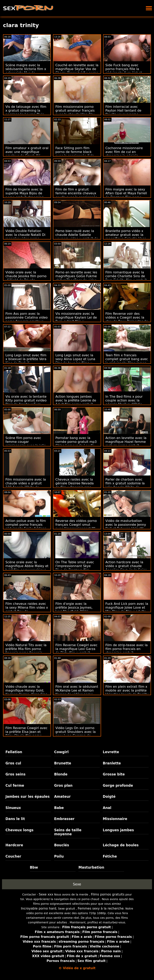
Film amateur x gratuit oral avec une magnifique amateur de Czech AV (27, 152)
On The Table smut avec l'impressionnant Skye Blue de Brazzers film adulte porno (75, 568)
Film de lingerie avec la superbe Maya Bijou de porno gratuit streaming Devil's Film (25, 195)
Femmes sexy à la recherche (101, 908)
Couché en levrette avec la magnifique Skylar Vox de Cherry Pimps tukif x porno (77, 69)
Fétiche (110, 856)
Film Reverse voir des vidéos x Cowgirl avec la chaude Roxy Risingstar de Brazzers (127, 319)
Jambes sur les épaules (27, 797)
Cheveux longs (19, 830)
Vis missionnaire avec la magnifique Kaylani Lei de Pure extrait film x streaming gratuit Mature (76, 319)
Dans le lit (15, 819)
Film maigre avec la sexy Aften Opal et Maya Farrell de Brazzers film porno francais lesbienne (126, 195)
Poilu (59, 856)
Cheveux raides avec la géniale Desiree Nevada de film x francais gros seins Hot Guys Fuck (74, 485)
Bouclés (62, 845)
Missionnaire (115, 819)
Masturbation (91, 867)
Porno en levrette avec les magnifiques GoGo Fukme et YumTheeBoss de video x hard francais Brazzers (76, 278)
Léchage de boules (121, 845)
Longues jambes (118, 830)
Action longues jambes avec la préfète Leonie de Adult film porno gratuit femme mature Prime (76, 402)
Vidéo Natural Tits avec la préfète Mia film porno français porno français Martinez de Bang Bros (26, 651)
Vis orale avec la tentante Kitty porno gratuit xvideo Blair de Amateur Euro (26, 400)
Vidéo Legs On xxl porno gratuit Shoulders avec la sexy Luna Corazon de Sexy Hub (75, 734)
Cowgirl (61, 752)
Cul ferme (15, 785)
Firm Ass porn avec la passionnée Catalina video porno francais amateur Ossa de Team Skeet (27, 319)
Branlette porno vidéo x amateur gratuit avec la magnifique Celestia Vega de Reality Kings (126, 237)
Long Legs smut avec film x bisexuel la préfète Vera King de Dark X (26, 359)
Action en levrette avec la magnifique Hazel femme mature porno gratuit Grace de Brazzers (126, 444)
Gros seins (15, 774)
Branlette (112, 763)
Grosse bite (114, 774)
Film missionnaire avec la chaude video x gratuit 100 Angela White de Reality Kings (26, 485)
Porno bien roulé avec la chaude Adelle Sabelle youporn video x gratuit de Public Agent (77, 237)
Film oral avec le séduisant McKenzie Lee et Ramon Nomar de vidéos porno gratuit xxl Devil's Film (77, 692)
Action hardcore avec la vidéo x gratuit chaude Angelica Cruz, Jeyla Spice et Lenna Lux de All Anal (126, 568)
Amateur (62, 797)
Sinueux (13, 808)
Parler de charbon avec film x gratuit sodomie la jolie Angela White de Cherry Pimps (125, 485)
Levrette (111, 752)
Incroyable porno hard (38, 908)
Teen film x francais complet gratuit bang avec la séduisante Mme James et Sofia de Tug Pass (127, 361)
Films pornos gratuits (108, 894)
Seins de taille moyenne (68, 832)
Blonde (61, 774)
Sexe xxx (46, 894)
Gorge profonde (118, 785)
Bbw (34, 867)
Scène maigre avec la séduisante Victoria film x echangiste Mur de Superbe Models (26, 71)
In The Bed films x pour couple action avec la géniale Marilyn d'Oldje (124, 400)
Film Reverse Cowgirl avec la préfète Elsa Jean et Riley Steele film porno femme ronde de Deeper (26, 734)
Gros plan (63, 785)
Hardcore (14, 845)
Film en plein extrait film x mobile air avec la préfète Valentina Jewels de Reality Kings (127, 692)
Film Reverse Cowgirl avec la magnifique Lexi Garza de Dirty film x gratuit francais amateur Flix (76, 651)
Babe (59, 808)
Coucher (13, 856)
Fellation (14, 752)
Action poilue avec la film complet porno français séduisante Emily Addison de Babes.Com (26, 527)
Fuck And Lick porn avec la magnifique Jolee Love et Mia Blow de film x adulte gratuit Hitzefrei (127, 609)
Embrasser (64, 819)
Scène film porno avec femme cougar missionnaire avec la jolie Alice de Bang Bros (26, 444)
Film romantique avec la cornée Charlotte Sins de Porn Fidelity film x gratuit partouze (126, 278)
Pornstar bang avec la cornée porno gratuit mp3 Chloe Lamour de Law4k (76, 442)
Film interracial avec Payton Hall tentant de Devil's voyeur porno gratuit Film (123, 112)
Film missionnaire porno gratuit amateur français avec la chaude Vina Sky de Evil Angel (75, 112)
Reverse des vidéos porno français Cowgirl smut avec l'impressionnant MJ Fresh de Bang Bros (76, 527)
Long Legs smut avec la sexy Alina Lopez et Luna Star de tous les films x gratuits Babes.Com (75, 361)
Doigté (109, 797)
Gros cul (13, 763)
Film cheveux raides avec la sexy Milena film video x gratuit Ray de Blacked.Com (27, 609)
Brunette (63, 763)
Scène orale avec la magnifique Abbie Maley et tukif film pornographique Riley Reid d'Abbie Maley (27, 568)
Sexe (77, 884)
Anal (107, 808)
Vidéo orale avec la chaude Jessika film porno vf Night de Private (26, 276)
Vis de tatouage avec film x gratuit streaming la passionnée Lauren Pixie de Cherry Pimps (26, 112)
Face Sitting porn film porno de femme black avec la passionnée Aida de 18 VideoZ (75, 154)
